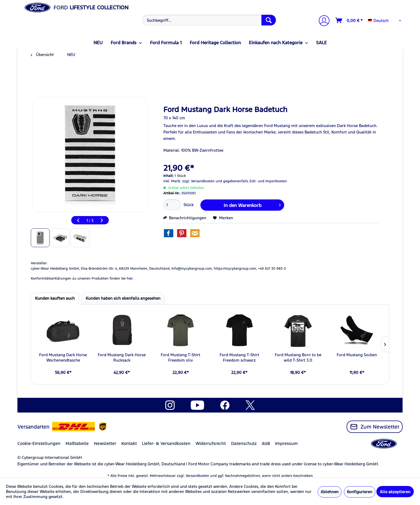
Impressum (286, 443)
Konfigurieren (360, 492)
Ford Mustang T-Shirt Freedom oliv (181, 357)
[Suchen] (269, 20)
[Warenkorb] (349, 20)
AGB (266, 443)
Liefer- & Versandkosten (166, 443)
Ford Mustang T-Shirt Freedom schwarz (239, 357)
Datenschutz (244, 443)
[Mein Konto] (322, 21)
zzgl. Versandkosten (198, 181)
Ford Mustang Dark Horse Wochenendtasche (63, 357)
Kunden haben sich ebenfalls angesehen (123, 298)
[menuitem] (209, 20)
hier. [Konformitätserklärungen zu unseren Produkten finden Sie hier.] (130, 279)
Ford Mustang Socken (357, 355)
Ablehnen (330, 492)
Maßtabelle (77, 443)
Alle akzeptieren (395, 492)
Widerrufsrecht (211, 443)
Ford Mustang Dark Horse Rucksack (122, 357)
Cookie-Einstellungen (39, 443)
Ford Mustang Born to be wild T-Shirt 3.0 (298, 357)
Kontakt (129, 443)
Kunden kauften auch (55, 298)
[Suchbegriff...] (209, 20)
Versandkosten (197, 476)
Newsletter (105, 443)
